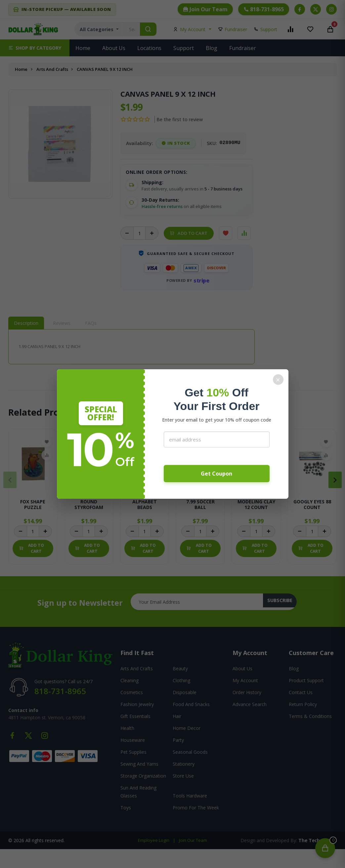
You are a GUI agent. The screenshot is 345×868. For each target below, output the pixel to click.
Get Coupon (216, 474)
